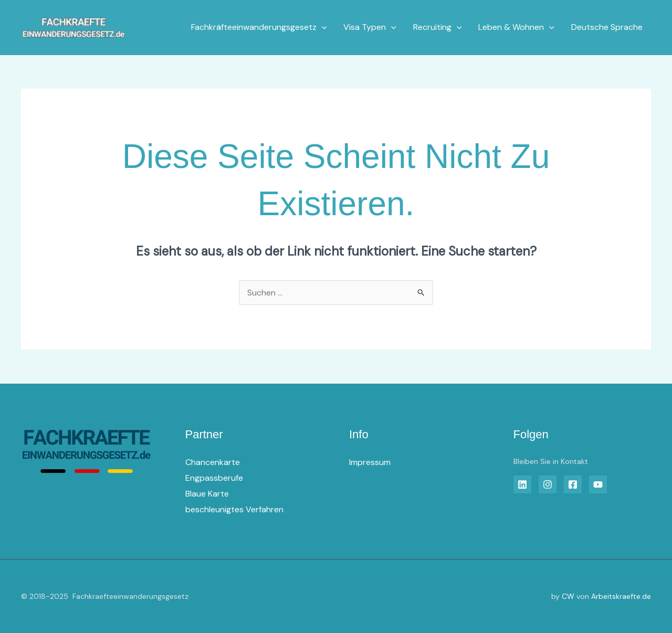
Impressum (370, 462)
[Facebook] (573, 484)
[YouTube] (598, 484)
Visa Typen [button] (370, 27)
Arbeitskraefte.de (621, 596)
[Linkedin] (522, 484)
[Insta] (548, 484)
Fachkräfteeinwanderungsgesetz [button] (259, 27)
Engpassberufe (214, 478)
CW (568, 596)
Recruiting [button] (438, 27)
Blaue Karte (207, 494)
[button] (322, 27)
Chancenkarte (213, 462)
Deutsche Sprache (607, 27)
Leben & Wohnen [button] (516, 27)
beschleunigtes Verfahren (234, 509)
